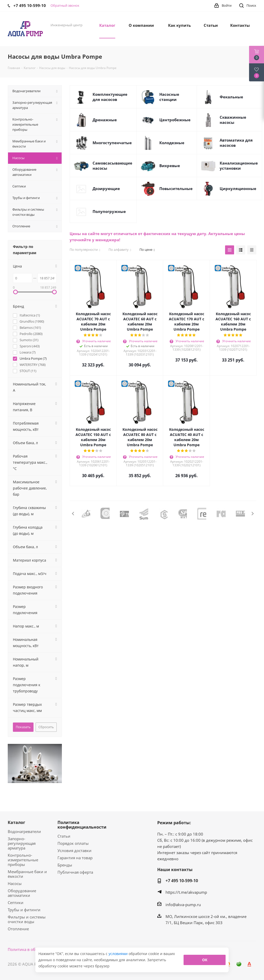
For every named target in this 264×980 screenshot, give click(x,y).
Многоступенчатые (112, 143)
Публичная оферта (75, 872)
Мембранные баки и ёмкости (27, 874)
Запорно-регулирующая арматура (22, 843)
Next (253, 514)
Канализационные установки (239, 166)
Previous (73, 514)
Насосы (15, 883)
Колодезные (172, 143)
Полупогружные (109, 211)
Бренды (65, 865)
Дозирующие (106, 188)
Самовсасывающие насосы (112, 166)
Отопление (18, 929)
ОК (205, 960)
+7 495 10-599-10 (182, 881)
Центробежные (175, 120)
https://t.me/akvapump (186, 892)
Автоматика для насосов (236, 143)
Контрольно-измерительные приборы (23, 860)
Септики (16, 902)
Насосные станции (169, 97)
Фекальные (231, 97)
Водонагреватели (24, 831)
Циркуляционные (238, 188)
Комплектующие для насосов (110, 97)
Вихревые (170, 166)
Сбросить (46, 727)
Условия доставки (75, 850)
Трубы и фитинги (24, 910)
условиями (119, 954)
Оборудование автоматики (22, 893)
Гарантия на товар (75, 858)
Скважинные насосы (233, 120)
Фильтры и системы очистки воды (27, 919)
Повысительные (176, 188)
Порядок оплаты (73, 843)
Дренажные (105, 120)
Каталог (16, 822)
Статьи (64, 836)
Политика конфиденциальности (82, 825)
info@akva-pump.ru (183, 905)
